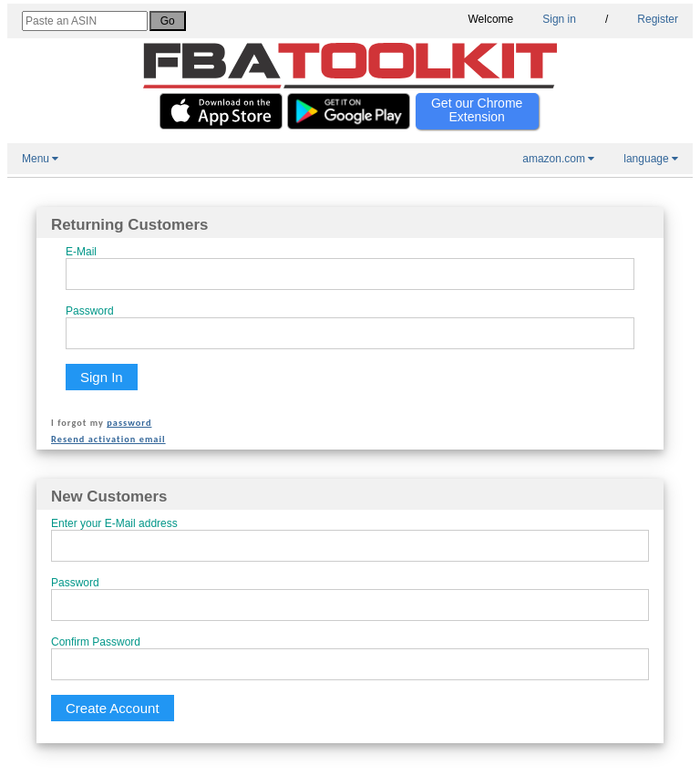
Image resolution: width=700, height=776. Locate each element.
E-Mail (81, 252)
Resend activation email (108, 439)
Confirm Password (96, 642)
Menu (40, 159)
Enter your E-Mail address (114, 523)
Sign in (559, 19)
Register (658, 19)
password (129, 423)
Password (90, 311)
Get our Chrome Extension (477, 110)
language (651, 159)
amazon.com (558, 159)
